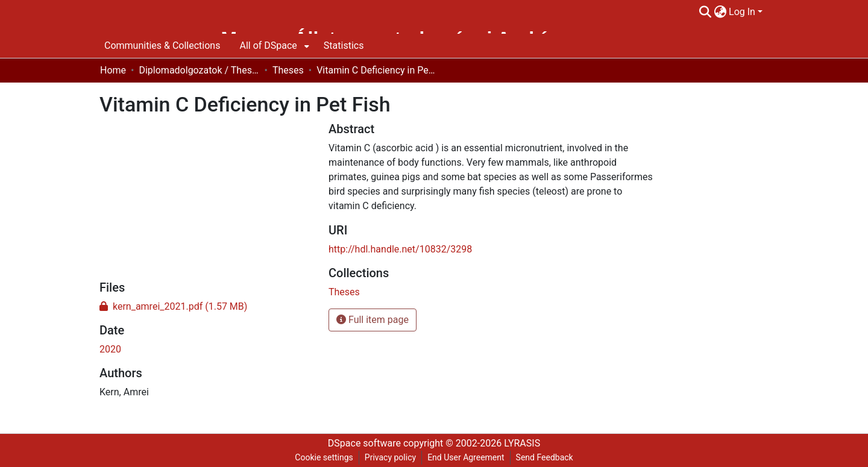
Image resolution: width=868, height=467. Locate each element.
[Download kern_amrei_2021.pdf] (173, 306)
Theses (288, 70)
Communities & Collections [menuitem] (162, 45)
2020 (110, 349)
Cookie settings (324, 457)
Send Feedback (545, 457)
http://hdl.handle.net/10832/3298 (400, 249)
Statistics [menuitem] (344, 45)
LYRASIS (522, 443)
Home (113, 70)
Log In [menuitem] (742, 12)
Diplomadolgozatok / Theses (199, 70)
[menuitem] (720, 12)
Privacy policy (390, 457)
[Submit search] (705, 12)
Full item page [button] (373, 320)
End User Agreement (466, 457)
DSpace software (364, 443)
